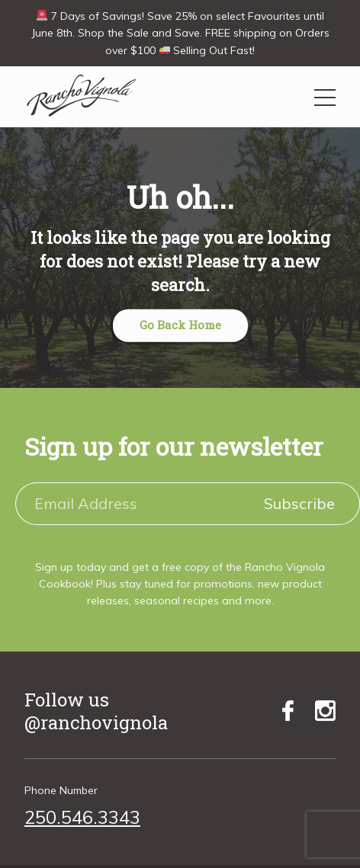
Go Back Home (180, 325)
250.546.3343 (82, 817)
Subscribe (299, 503)
